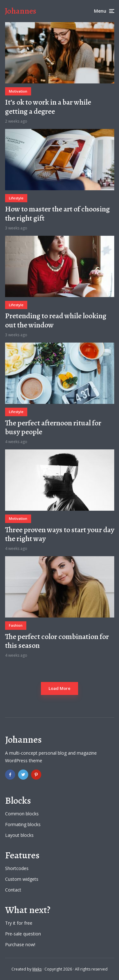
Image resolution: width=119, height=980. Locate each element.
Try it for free (19, 923)
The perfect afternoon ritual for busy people (53, 428)
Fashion (16, 625)
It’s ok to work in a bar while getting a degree (48, 107)
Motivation (18, 91)
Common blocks (22, 814)
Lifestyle (16, 198)
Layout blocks (19, 835)
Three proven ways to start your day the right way (60, 534)
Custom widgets (22, 879)
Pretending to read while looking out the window (56, 320)
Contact (13, 890)
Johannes (20, 11)
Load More (60, 688)
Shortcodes (17, 868)
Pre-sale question (23, 934)
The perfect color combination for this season (57, 641)
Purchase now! (20, 944)
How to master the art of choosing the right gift (57, 214)
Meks (37, 969)
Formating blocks (23, 824)
